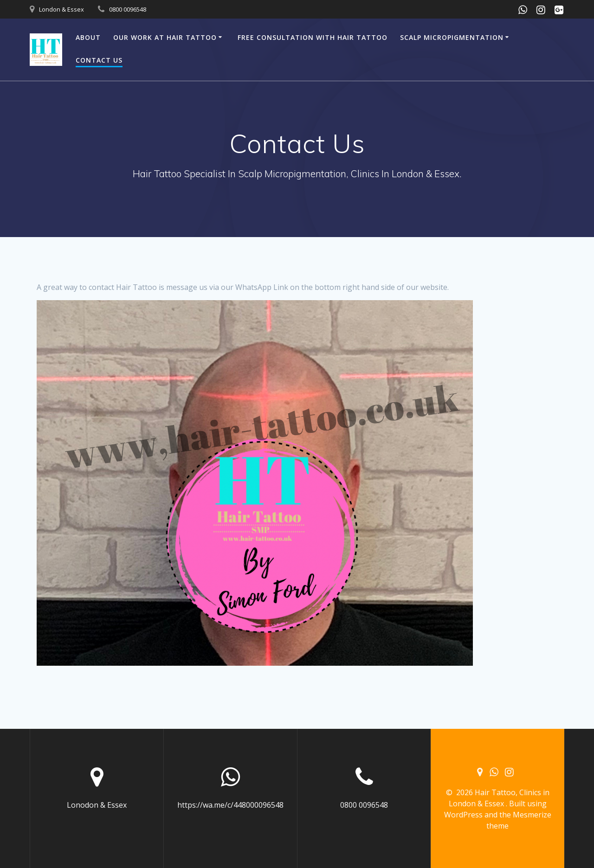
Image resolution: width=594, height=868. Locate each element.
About (88, 37)
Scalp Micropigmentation (452, 37)
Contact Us (99, 60)
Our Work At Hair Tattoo (165, 37)
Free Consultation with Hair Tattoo (313, 37)
